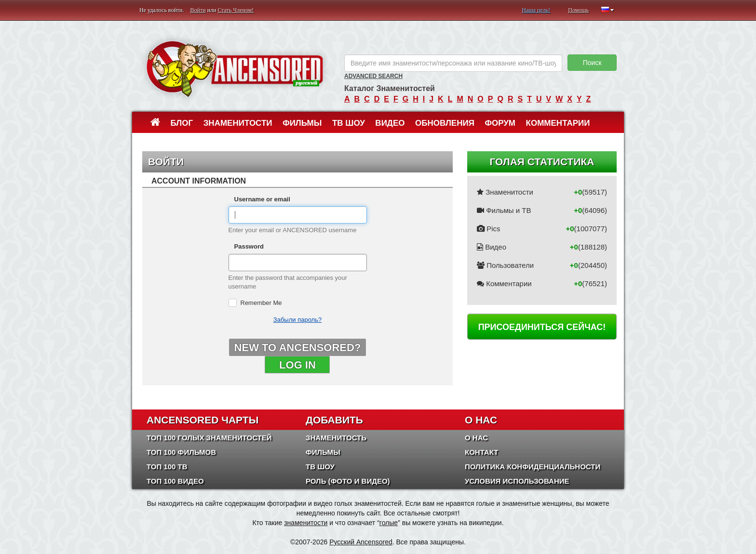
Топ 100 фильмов (181, 452)
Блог (182, 123)
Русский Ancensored (361, 542)
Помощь (578, 10)
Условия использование (517, 481)
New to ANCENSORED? (298, 348)
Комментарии (558, 123)
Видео (390, 123)
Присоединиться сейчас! (542, 327)
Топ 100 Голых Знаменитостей (209, 438)
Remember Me (261, 303)
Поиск (592, 63)
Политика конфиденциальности (533, 467)
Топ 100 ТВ (167, 467)
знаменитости (306, 523)
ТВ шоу (349, 123)
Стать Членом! (236, 10)
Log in (297, 365)
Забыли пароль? (297, 320)
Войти (198, 10)
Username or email (262, 199)
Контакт (481, 452)
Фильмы (302, 123)
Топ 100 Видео (175, 481)
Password (249, 246)
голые (389, 523)
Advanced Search (373, 76)
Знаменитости (238, 123)
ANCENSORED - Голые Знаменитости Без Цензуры (235, 69)
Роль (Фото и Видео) (348, 481)
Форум (500, 123)
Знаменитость (336, 438)
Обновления (445, 123)
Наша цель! (536, 10)
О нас (476, 438)
